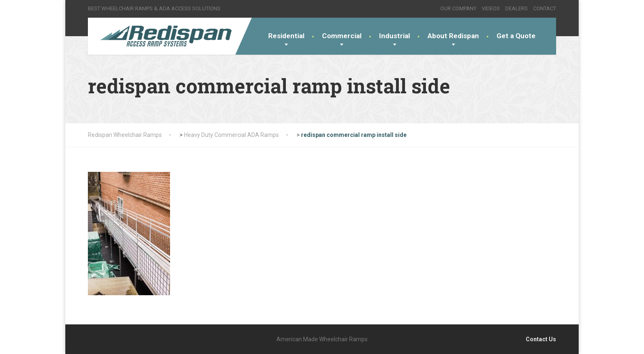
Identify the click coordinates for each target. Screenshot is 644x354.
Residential (286, 36)
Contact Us (541, 339)
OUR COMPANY (458, 8)
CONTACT (545, 8)
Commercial (342, 36)
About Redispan (453, 36)
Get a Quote (516, 36)
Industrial (394, 36)
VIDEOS (491, 8)
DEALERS (516, 8)
